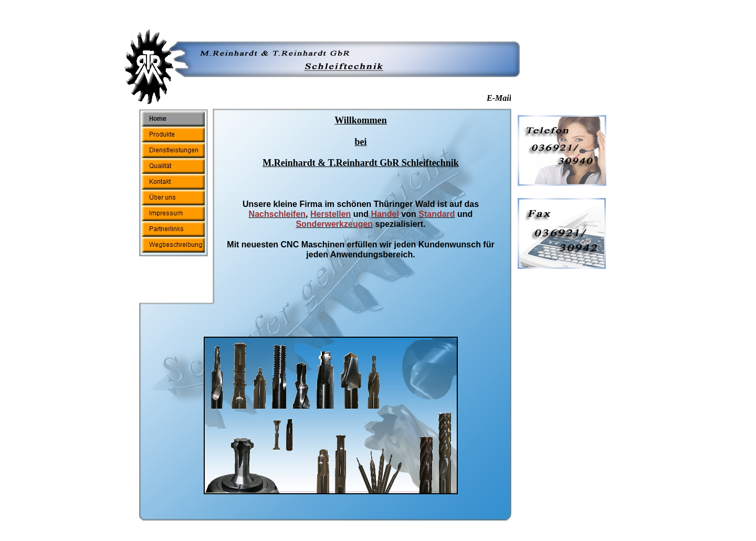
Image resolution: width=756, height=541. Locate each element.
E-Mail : (503, 98)
